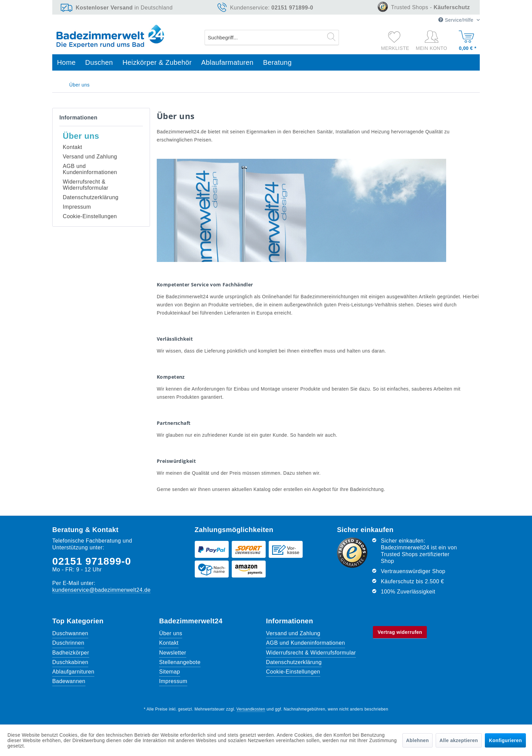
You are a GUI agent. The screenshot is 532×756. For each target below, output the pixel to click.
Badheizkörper (71, 653)
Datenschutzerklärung (91, 197)
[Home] (66, 63)
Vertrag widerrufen (400, 632)
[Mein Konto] (433, 41)
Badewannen (69, 681)
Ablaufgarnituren (73, 672)
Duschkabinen (70, 662)
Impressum (77, 207)
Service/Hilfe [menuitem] (457, 20)
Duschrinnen (68, 643)
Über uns (81, 136)
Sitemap (170, 672)
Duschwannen (70, 633)
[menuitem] (272, 37)
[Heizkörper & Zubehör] (157, 63)
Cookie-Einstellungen (90, 216)
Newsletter (173, 653)
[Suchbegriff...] (272, 37)
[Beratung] (277, 63)
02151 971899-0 (92, 561)
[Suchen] (331, 37)
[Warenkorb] (467, 39)
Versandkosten (251, 709)
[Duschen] (99, 63)
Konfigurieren (505, 740)
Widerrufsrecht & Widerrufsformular (85, 185)
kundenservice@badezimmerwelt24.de (101, 590)
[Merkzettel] (395, 37)
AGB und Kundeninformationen (90, 169)
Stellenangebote (180, 662)
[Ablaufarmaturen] (227, 63)
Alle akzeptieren (459, 740)
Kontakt (72, 147)
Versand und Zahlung (90, 157)
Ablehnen (417, 740)
